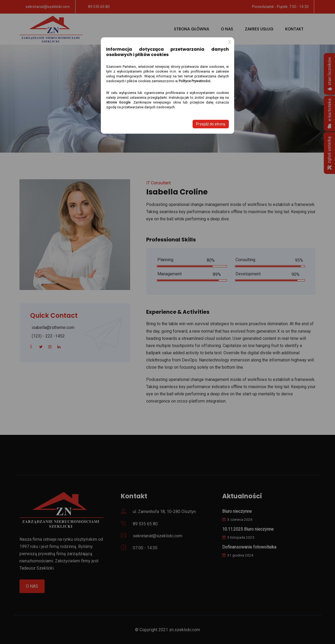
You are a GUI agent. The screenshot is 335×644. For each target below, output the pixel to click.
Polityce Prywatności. (195, 81)
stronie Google (118, 102)
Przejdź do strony (211, 124)
